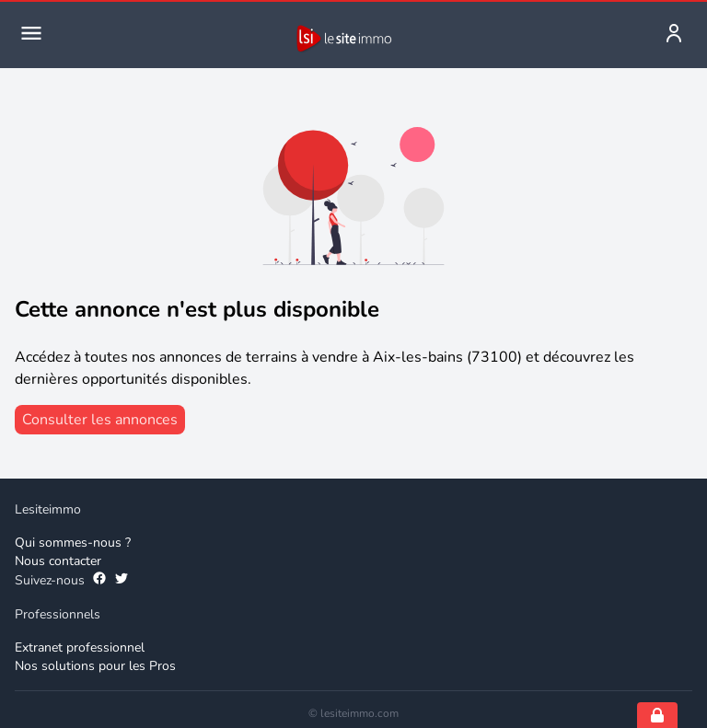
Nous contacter (58, 561)
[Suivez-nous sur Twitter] (122, 581)
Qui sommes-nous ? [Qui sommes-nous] (73, 543)
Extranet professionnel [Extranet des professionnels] (80, 647)
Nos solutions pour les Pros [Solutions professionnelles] (95, 666)
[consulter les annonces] (100, 420)
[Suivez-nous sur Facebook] (99, 581)
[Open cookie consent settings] (657, 715)
